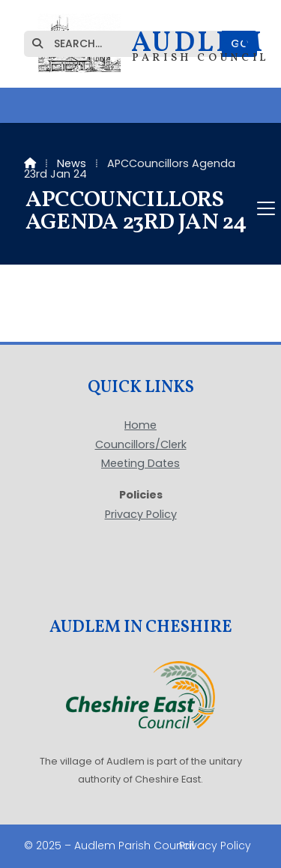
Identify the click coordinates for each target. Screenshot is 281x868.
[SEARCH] (129, 44)
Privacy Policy (141, 514)
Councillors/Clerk (141, 445)
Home (140, 426)
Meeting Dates (140, 464)
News (72, 163)
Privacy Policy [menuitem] (215, 846)
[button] (140, 208)
